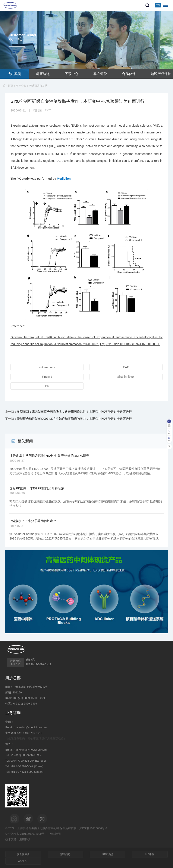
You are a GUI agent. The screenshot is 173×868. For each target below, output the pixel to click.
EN (158, 5)
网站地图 (55, 834)
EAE (126, 367)
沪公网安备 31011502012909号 (25, 834)
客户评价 (100, 74)
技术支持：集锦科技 (18, 839)
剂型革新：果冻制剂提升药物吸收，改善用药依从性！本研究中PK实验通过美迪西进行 (74, 412)
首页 (10, 86)
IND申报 (150, 854)
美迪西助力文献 (38, 86)
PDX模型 (108, 854)
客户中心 (21, 86)
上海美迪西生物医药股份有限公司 (38, 828)
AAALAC (23, 861)
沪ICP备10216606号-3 (93, 828)
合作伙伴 (129, 74)
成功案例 (14, 74)
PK (47, 386)
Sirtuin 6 (47, 377)
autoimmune (47, 367)
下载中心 (72, 74)
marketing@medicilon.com (30, 727)
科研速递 (43, 74)
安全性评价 (23, 854)
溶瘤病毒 (65, 854)
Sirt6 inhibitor (126, 377)
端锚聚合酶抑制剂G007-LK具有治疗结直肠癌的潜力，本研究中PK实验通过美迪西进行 (74, 419)
